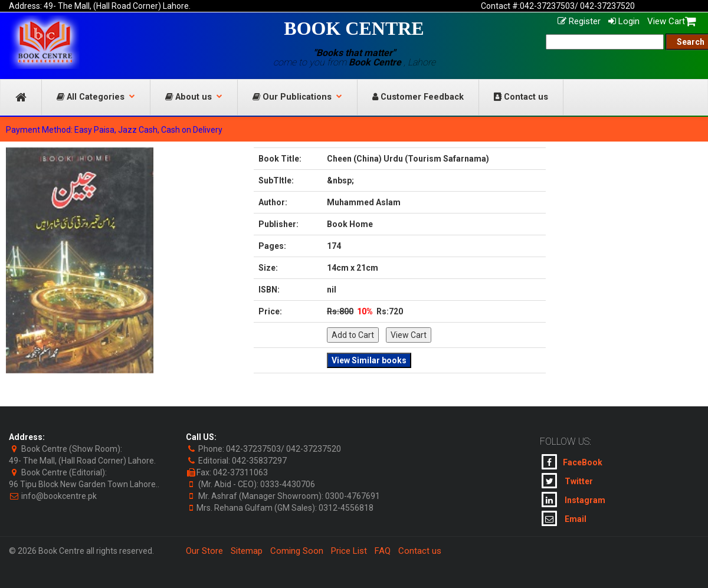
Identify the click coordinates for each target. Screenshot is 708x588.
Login (624, 21)
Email (564, 518)
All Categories (96, 97)
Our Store (204, 551)
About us (194, 97)
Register (579, 21)
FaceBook (572, 462)
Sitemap (247, 551)
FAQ (383, 551)
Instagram (573, 500)
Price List (349, 551)
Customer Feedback (418, 97)
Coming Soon (297, 551)
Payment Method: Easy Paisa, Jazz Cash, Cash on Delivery (114, 130)
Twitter (567, 481)
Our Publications (297, 97)
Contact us (521, 97)
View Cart (672, 21)
